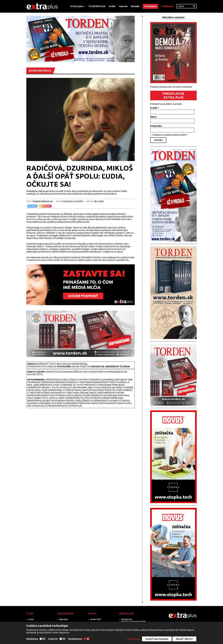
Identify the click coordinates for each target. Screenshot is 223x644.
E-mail (155, 108)
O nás (31, 619)
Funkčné (57, 639)
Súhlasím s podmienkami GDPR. (170, 135)
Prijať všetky (184, 639)
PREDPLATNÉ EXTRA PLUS (173, 95)
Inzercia (123, 6)
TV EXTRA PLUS (97, 6)
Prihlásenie (168, 6)
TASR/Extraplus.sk (42, 201)
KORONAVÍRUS (40, 71)
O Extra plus (77, 6)
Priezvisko (156, 126)
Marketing (36, 639)
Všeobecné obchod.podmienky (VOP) (133, 620)
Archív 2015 (96, 619)
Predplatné (150, 6)
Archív (112, 6)
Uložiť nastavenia (157, 639)
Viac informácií (133, 639)
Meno (153, 117)
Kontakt (135, 6)
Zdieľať (32, 206)
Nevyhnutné (79, 639)
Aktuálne (64, 619)
